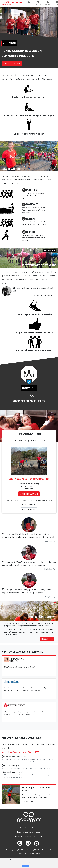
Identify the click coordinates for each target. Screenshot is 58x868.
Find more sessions (29, 509)
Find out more (47, 639)
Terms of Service (47, 850)
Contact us (36, 828)
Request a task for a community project (29, 836)
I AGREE (25, 866)
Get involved (17, 2)
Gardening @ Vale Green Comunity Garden (29, 479)
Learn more (33, 866)
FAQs (20, 828)
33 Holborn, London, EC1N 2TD (15, 850)
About (12, 828)
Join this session (29, 494)
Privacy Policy (22, 854)
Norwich (9, 43)
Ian (55, 295)
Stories (45, 828)
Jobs (27, 828)
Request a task (28, 801)
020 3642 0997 (34, 752)
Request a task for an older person (29, 832)
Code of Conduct (35, 854)
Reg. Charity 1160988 (33, 850)
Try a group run (12, 63)
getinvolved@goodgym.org (14, 752)
